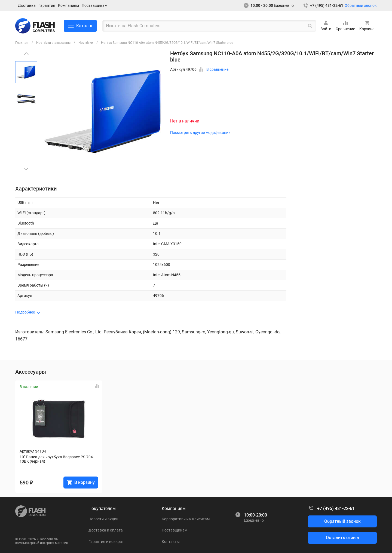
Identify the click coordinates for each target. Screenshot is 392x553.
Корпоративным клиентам (186, 519)
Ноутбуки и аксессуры (53, 43)
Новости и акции (103, 519)
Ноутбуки (86, 43)
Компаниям (68, 5)
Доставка (27, 5)
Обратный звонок (361, 5)
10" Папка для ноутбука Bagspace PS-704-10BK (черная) (57, 459)
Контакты (171, 542)
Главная (22, 43)
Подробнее (25, 312)
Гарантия (47, 5)
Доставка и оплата (106, 530)
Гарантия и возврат (106, 542)
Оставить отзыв (342, 538)
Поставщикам (94, 5)
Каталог (80, 26)
